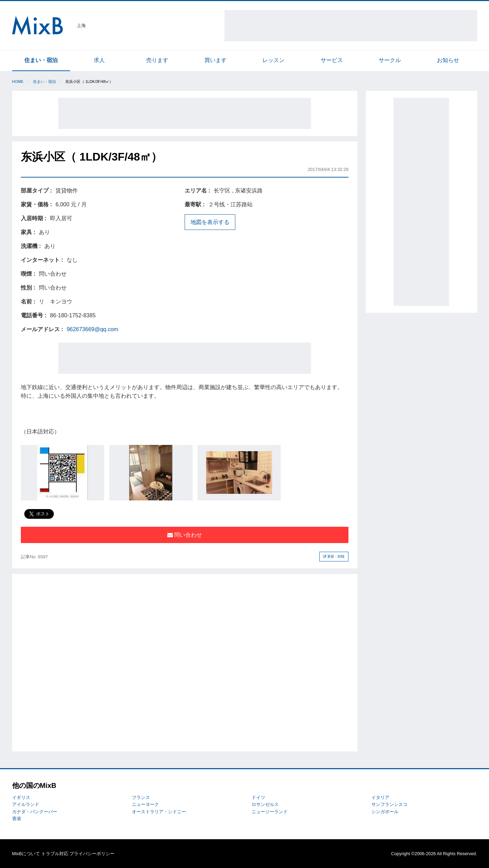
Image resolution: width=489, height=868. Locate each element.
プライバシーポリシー (92, 854)
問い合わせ (185, 535)
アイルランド (26, 804)
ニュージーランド (270, 812)
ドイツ (258, 797)
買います (216, 60)
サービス (332, 60)
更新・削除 (334, 556)
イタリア (380, 797)
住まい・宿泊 (41, 60)
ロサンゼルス (265, 804)
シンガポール (385, 812)
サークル (390, 60)
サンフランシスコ (389, 804)
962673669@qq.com (92, 329)
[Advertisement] (351, 26)
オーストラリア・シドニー (159, 812)
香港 (17, 819)
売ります (157, 60)
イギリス (21, 797)
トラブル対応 (55, 854)
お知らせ (448, 60)
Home (18, 81)
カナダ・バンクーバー (35, 812)
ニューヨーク (145, 804)
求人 (99, 60)
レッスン (273, 60)
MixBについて (26, 854)
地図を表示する (210, 222)
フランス (141, 797)
